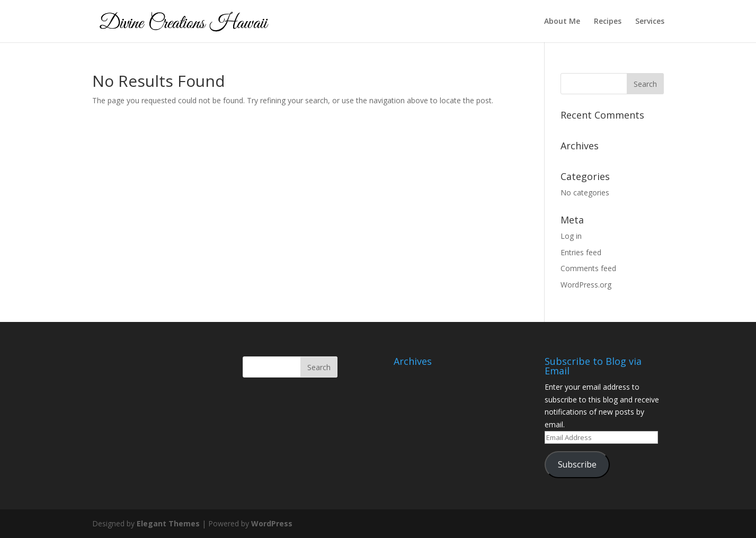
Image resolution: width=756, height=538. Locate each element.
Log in (571, 236)
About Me (562, 22)
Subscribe (577, 464)
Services (650, 22)
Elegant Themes (168, 523)
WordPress (272, 523)
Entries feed (581, 252)
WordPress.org (586, 285)
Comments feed (588, 268)
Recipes (608, 22)
